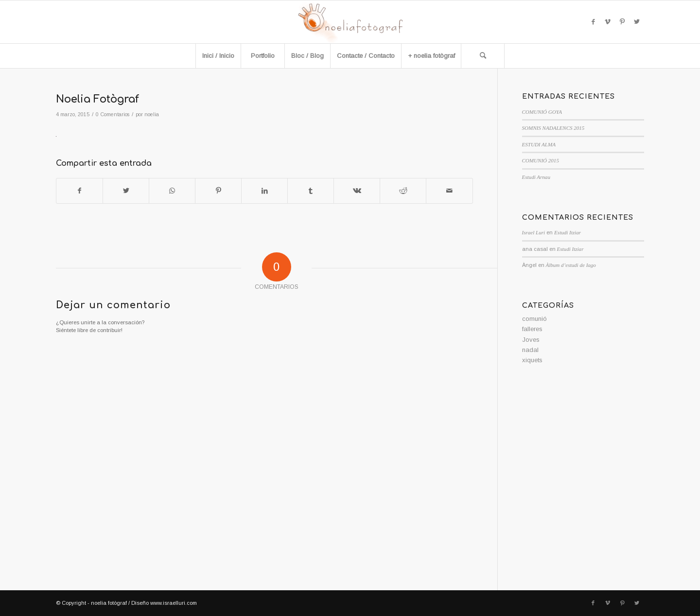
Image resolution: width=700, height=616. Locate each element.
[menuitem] (218, 56)
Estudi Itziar (568, 232)
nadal (530, 350)
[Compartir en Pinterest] (218, 191)
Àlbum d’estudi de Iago (571, 265)
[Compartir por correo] (449, 191)
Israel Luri (534, 232)
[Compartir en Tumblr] (311, 191)
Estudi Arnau (536, 177)
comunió (534, 319)
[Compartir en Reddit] (403, 191)
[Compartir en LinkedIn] (264, 191)
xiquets (532, 360)
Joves (531, 340)
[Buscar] (483, 56)
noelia (152, 114)
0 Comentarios (113, 114)
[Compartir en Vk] (357, 191)
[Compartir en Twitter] (126, 191)
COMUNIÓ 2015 (541, 160)
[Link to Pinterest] (622, 22)
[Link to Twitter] (637, 22)
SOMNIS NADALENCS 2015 (553, 128)
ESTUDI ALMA (539, 144)
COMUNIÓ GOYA (542, 112)
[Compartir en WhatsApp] (172, 191)
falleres (532, 329)
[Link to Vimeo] (608, 22)
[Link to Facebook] (593, 22)
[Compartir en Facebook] (79, 191)
